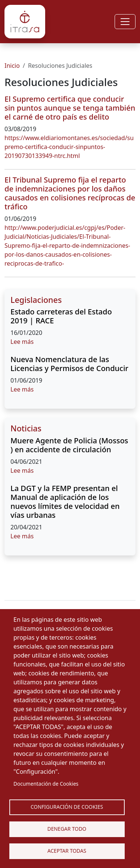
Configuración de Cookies (67, 807)
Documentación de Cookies (46, 784)
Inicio (12, 66)
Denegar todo (67, 829)
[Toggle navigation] (125, 22)
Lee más (22, 342)
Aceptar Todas (67, 851)
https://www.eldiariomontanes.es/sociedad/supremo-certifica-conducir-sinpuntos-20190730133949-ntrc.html (69, 147)
